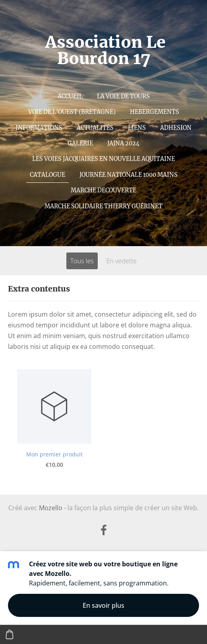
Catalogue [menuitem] (47, 175)
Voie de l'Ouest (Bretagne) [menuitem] (72, 112)
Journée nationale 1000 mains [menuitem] (129, 175)
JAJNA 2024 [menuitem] (123, 143)
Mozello (51, 508)
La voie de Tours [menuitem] (123, 96)
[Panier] (10, 634)
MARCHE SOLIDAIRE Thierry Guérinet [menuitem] (103, 206)
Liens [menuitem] (137, 128)
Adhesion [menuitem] (176, 128)
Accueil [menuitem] (70, 96)
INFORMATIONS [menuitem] (39, 128)
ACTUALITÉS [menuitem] (95, 128)
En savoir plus (103, 605)
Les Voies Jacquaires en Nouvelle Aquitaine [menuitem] (103, 159)
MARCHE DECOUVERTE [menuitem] (103, 190)
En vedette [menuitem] (122, 261)
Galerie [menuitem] (80, 143)
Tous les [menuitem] (82, 261)
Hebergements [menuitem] (155, 112)
